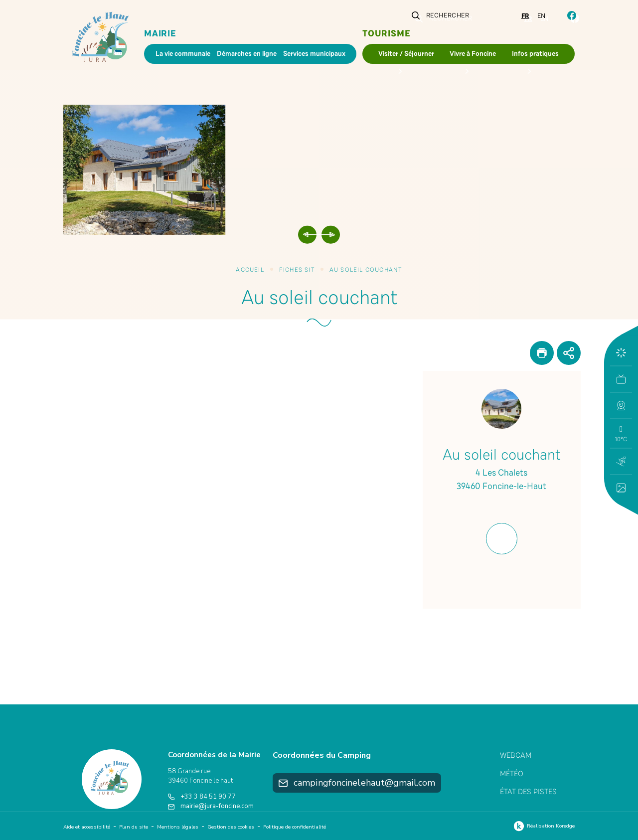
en (542, 16)
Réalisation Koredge (543, 826)
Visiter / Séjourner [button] (406, 54)
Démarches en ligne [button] (247, 54)
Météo (512, 774)
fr (525, 16)
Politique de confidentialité (295, 827)
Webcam (516, 755)
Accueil (250, 270)
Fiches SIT (297, 270)
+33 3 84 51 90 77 (202, 797)
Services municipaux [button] (314, 54)
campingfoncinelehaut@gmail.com (357, 783)
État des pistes (528, 792)
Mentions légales (178, 827)
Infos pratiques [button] (535, 54)
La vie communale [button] (183, 54)
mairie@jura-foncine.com (211, 806)
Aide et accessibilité (87, 827)
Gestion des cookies (231, 827)
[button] (621, 405)
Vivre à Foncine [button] (473, 54)
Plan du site (134, 827)
